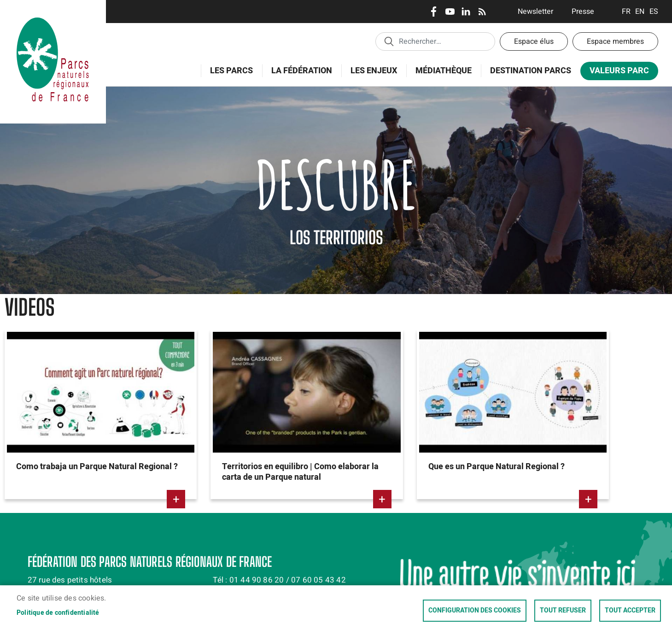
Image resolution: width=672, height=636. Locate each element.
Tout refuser (563, 611)
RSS (482, 12)
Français (626, 12)
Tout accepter (630, 611)
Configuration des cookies (475, 611)
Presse (583, 12)
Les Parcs (228, 76)
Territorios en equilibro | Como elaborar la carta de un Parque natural (300, 472)
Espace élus (534, 41)
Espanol (654, 12)
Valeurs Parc (616, 73)
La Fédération (299, 76)
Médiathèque (444, 71)
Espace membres (615, 41)
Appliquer (389, 41)
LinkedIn (466, 12)
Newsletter (535, 12)
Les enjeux (371, 76)
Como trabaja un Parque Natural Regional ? (97, 467)
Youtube (450, 12)
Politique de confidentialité (58, 613)
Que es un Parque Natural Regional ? (497, 467)
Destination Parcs (531, 71)
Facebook (434, 12)
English (640, 12)
